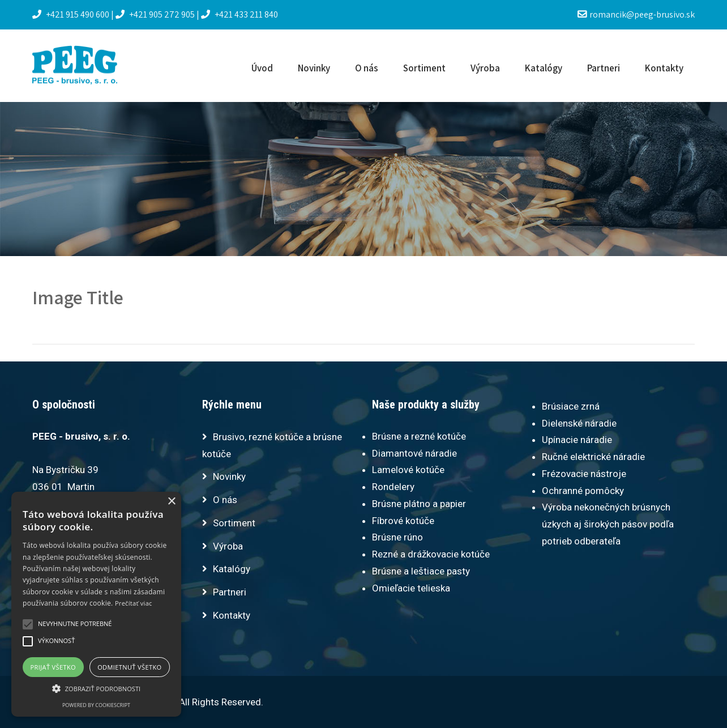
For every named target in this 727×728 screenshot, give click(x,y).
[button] (96, 688)
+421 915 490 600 (72, 14)
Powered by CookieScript (96, 705)
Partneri (604, 68)
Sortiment (424, 68)
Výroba (485, 68)
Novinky (314, 68)
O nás (367, 68)
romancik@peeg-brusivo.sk (636, 14)
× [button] (171, 502)
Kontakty (664, 68)
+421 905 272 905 (156, 14)
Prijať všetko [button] (54, 667)
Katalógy (544, 68)
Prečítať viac (134, 603)
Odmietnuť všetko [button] (129, 667)
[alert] (96, 604)
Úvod (262, 68)
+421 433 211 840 (240, 14)
